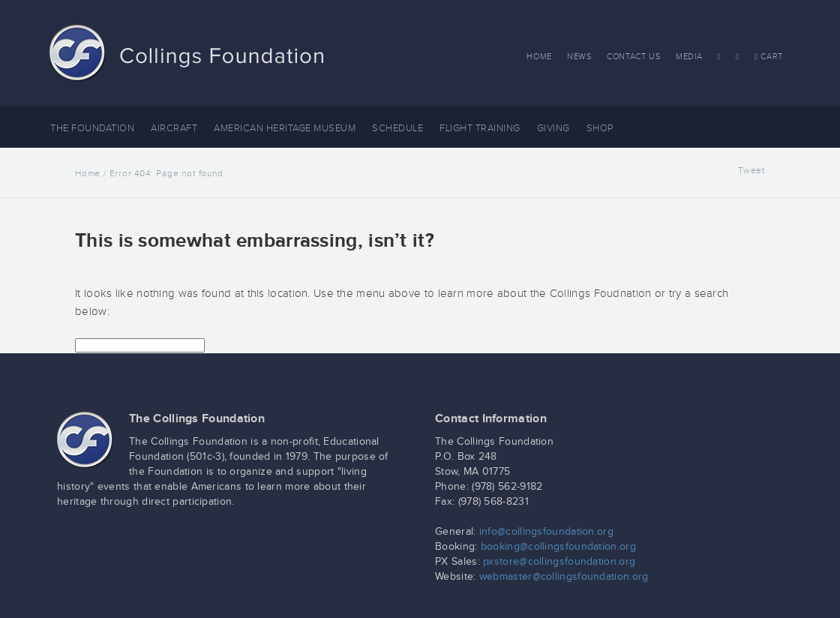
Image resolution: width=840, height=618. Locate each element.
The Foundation (92, 128)
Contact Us (634, 57)
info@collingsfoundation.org (546, 532)
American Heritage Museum (285, 128)
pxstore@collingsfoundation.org (559, 562)
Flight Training (480, 128)
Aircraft (174, 128)
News (579, 57)
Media (689, 57)
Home (539, 57)
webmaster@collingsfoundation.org (564, 577)
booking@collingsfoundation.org (558, 547)
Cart (769, 57)
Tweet (751, 170)
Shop (600, 128)
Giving (553, 128)
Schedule (397, 128)
